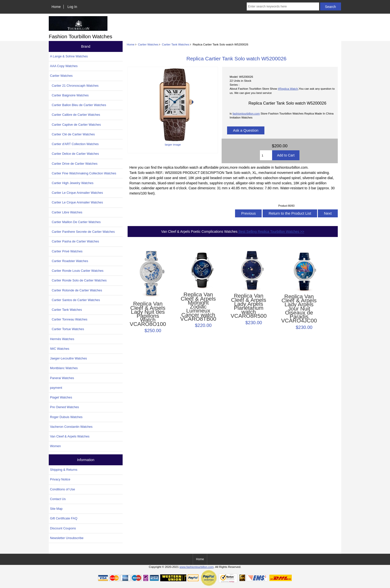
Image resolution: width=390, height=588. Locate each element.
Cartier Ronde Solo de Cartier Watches (78, 280)
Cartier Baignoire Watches (69, 95)
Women (55, 446)
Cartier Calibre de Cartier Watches (75, 115)
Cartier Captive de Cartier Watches (75, 125)
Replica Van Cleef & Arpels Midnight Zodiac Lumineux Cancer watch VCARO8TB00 (198, 307)
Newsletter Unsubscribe (67, 538)
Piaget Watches (61, 397)
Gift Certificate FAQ (64, 518)
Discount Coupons (63, 528)
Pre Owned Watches (64, 407)
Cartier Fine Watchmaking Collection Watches (83, 173)
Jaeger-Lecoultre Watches (68, 358)
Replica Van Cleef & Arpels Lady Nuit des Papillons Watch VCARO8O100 (148, 314)
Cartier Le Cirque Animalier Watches (76, 193)
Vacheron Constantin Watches (71, 427)
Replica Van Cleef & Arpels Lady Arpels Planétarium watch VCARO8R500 (249, 306)
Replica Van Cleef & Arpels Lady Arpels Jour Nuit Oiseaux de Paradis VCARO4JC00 (299, 309)
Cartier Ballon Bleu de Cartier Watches (78, 105)
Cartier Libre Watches (66, 212)
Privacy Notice (60, 479)
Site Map (56, 509)
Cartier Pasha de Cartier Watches (74, 241)
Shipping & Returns (64, 470)
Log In (72, 7)
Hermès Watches (62, 339)
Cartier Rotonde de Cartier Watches (76, 290)
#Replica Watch (288, 89)
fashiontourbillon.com (246, 113)
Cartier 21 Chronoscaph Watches (74, 86)
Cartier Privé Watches (66, 251)
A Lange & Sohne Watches (69, 56)
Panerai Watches (62, 378)
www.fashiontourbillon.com (197, 567)
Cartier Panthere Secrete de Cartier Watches (82, 232)
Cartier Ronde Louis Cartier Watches (77, 271)
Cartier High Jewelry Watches (72, 183)
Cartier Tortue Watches (67, 329)
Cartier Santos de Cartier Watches (75, 300)
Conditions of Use (63, 489)
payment (56, 388)
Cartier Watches (148, 44)
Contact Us (58, 499)
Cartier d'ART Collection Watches (74, 144)
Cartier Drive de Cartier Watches (74, 164)
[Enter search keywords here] (283, 6)
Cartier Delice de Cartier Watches (74, 154)
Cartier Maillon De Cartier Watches (75, 222)
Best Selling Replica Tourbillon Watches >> (271, 232)
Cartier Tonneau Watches (69, 319)
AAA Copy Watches (64, 66)
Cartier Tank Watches (176, 44)
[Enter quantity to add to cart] (266, 155)
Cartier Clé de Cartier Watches (72, 134)
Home (56, 7)
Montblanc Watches (64, 368)
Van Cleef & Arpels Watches (70, 436)
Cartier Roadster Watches (69, 261)
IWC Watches (60, 349)
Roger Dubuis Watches (66, 417)
